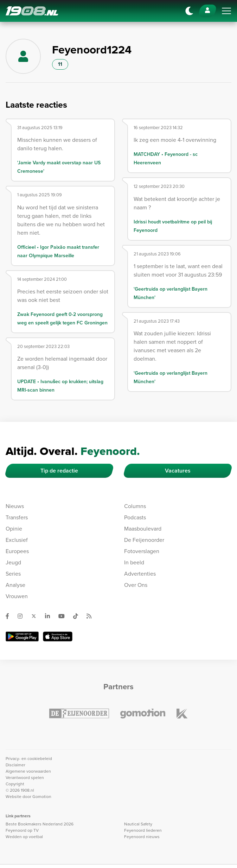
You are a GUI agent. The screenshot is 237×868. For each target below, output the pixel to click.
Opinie (14, 529)
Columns (135, 506)
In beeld (134, 562)
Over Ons (136, 585)
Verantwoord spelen (25, 778)
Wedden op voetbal (24, 837)
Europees (17, 551)
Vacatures (178, 471)
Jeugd (13, 562)
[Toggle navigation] (226, 11)
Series (13, 574)
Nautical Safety (138, 824)
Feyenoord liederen (143, 830)
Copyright (15, 784)
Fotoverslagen (142, 551)
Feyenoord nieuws (142, 837)
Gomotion (42, 797)
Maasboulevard (143, 529)
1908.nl (32, 11)
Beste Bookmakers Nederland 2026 (40, 824)
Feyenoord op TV (22, 830)
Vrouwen (17, 596)
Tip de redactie (59, 471)
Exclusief (17, 540)
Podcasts (135, 517)
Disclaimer (15, 765)
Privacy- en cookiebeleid (29, 759)
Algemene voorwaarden (28, 771)
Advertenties (140, 574)
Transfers (17, 517)
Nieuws (15, 506)
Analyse (15, 585)
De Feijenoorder (144, 540)
